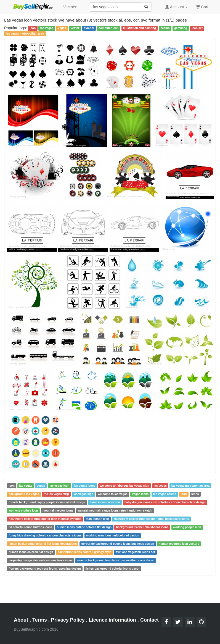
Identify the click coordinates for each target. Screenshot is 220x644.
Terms (40, 620)
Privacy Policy (68, 620)
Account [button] (177, 7)
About (21, 620)
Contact (149, 620)
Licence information (112, 620)
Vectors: (70, 7)
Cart (202, 6)
